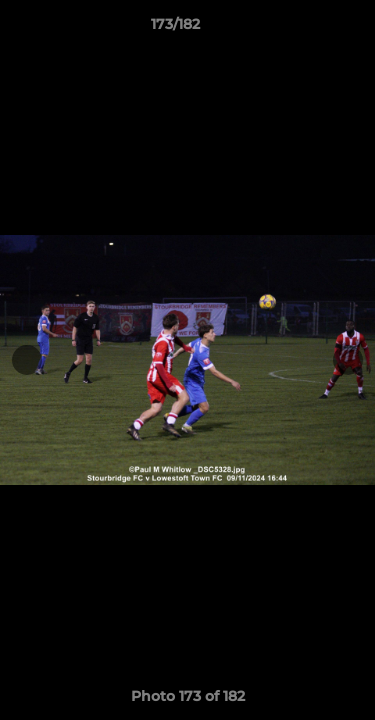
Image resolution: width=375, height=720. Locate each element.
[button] (303, 29)
